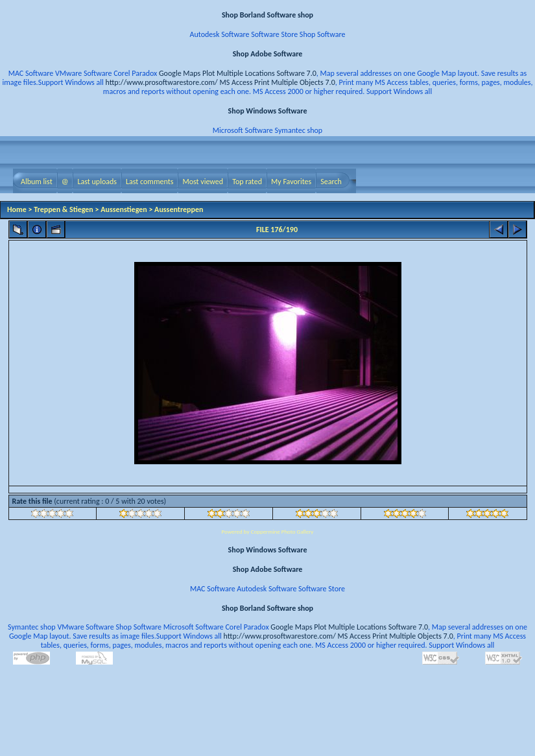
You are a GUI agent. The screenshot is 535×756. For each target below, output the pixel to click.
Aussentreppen (179, 209)
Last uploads (97, 182)
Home (17, 209)
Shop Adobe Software (268, 54)
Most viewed (203, 182)
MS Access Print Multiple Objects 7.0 (277, 82)
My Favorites (291, 182)
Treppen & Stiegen (64, 209)
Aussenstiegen (124, 209)
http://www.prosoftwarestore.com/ (162, 82)
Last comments (149, 182)
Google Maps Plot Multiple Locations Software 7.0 (238, 73)
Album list (37, 182)
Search (331, 182)
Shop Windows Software (268, 111)
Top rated (247, 182)
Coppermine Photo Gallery (282, 531)
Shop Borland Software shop (267, 15)
